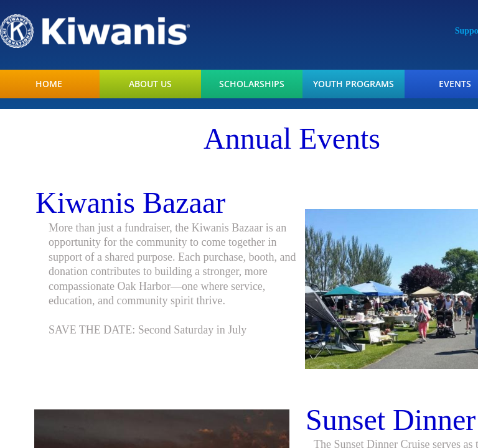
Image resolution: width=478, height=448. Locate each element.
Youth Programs (354, 84)
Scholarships (252, 84)
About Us (150, 84)
